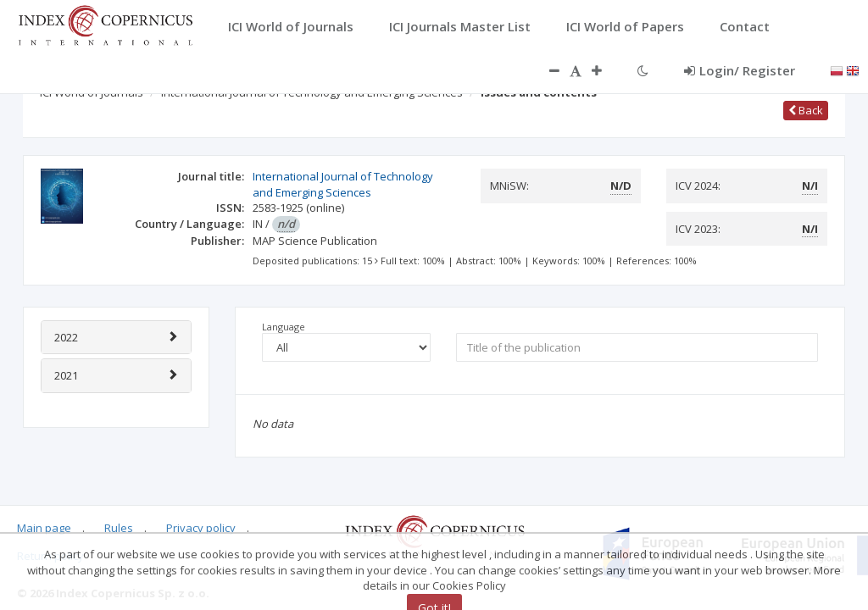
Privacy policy (201, 528)
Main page (44, 528)
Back (806, 110)
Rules (119, 528)
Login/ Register (740, 70)
